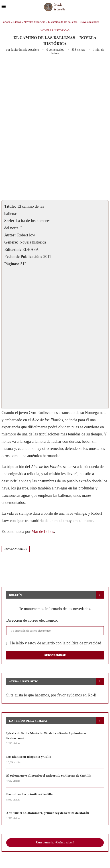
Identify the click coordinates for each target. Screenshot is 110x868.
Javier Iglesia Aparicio (25, 50)
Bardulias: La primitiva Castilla (30, 795)
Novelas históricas (35, 22)
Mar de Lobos (43, 532)
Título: (10, 206)
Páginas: (12, 264)
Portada (6, 22)
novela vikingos (16, 549)
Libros (17, 22)
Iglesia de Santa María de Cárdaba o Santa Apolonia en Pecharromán (47, 736)
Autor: (10, 235)
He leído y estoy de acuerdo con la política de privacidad (54, 643)
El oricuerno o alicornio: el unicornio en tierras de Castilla (50, 776)
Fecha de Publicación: (23, 257)
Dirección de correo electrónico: (32, 620)
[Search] (106, 7)
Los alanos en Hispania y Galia (30, 757)
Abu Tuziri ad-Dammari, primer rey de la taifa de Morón (49, 814)
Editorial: (13, 249)
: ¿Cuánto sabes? (55, 843)
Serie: (9, 221)
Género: (11, 242)
